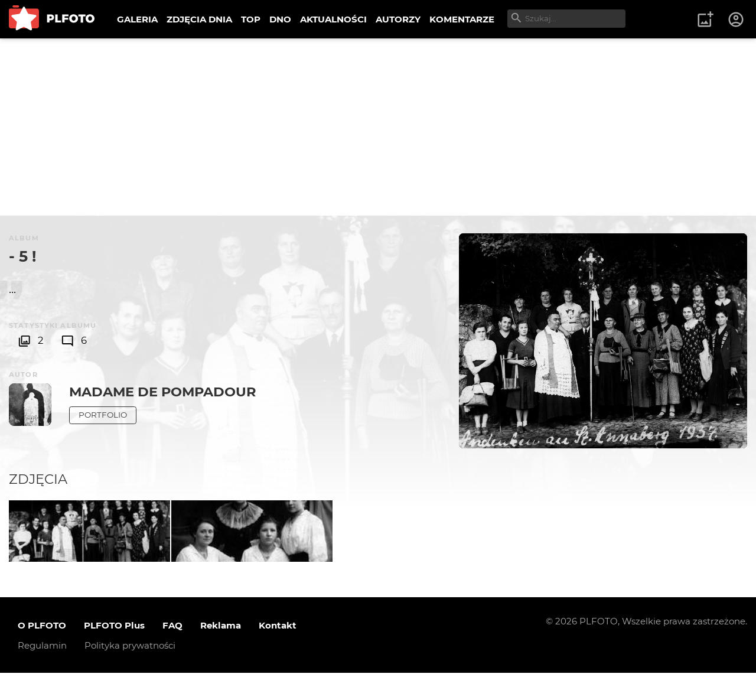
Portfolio (103, 415)
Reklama (221, 652)
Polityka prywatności (130, 673)
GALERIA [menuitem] (137, 19)
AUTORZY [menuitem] (398, 19)
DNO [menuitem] (280, 19)
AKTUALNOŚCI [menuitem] (333, 19)
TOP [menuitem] (251, 19)
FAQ (172, 652)
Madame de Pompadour (163, 392)
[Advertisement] (378, 127)
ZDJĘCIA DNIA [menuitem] (199, 19)
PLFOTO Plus (114, 652)
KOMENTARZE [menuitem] (462, 19)
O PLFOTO (42, 652)
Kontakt (278, 652)
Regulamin (42, 673)
